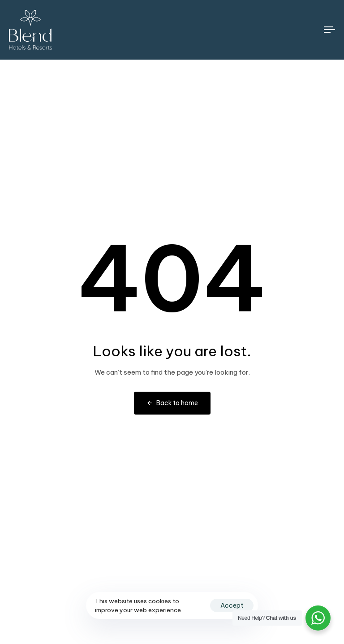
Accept (232, 605)
